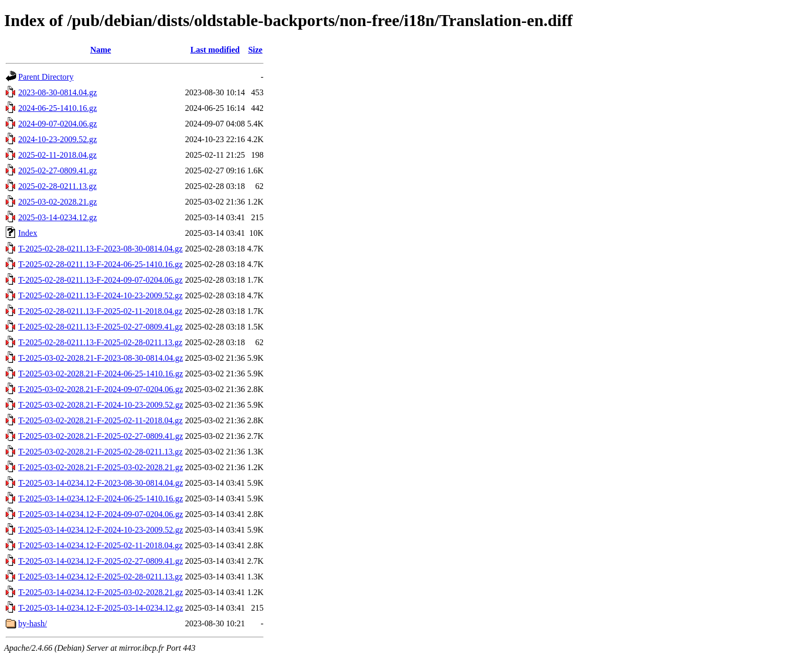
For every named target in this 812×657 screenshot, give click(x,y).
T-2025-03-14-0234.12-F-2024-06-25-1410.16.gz (101, 498)
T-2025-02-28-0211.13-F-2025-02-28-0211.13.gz (100, 342)
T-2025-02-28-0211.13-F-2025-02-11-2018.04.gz (100, 311)
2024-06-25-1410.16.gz (58, 108)
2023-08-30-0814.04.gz (58, 92)
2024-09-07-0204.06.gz (58, 124)
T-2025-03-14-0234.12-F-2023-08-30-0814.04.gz (101, 483)
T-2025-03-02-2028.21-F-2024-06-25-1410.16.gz (101, 374)
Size (255, 50)
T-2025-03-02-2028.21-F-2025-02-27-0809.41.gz (101, 436)
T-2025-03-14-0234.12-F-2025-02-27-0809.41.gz (101, 561)
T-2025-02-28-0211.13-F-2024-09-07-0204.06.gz (101, 280)
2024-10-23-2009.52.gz (58, 139)
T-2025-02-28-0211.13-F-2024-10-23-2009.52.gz (101, 295)
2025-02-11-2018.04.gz (58, 155)
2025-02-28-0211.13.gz (58, 186)
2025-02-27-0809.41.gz (58, 170)
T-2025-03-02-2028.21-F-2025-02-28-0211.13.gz (101, 452)
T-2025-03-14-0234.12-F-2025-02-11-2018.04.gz (101, 545)
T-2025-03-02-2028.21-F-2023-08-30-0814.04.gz (101, 358)
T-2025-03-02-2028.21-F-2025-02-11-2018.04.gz (101, 420)
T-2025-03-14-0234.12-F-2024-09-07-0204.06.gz (101, 514)
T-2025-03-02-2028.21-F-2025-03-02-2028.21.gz (101, 467)
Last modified (215, 50)
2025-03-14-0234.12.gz (58, 217)
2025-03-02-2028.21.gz (58, 202)
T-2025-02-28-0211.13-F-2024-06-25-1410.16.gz (101, 264)
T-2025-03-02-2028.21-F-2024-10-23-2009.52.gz (101, 405)
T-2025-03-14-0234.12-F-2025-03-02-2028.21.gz (101, 592)
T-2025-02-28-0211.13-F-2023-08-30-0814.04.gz (101, 249)
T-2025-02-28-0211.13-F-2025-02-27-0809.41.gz (101, 327)
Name (101, 50)
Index (28, 233)
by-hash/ (33, 623)
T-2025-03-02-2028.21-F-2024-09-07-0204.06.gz (101, 389)
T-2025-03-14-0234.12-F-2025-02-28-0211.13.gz (101, 577)
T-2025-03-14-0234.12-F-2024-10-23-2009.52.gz (101, 530)
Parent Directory (46, 77)
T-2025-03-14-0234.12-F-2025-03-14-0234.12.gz (101, 608)
